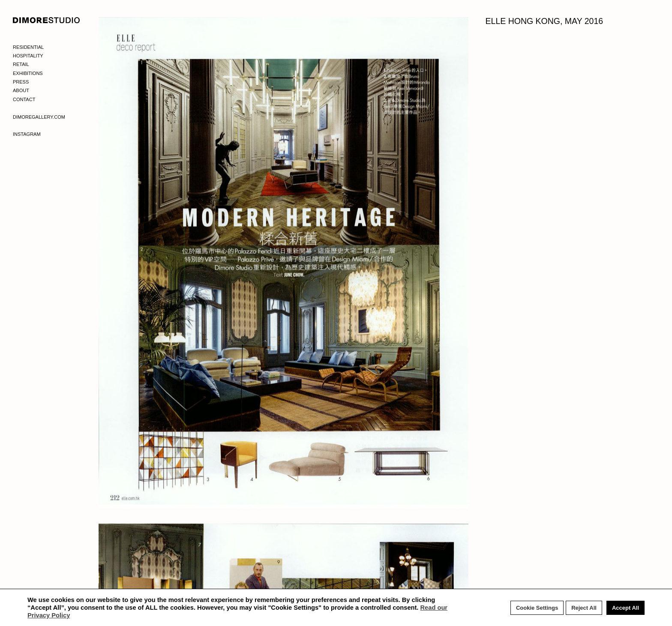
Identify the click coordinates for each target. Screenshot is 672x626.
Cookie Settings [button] (537, 608)
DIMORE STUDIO (46, 20)
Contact (24, 99)
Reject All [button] (584, 608)
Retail (21, 64)
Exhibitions (28, 73)
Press (21, 82)
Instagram (27, 134)
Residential (28, 47)
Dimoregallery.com (39, 117)
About (21, 90)
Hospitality (28, 56)
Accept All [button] (625, 608)
